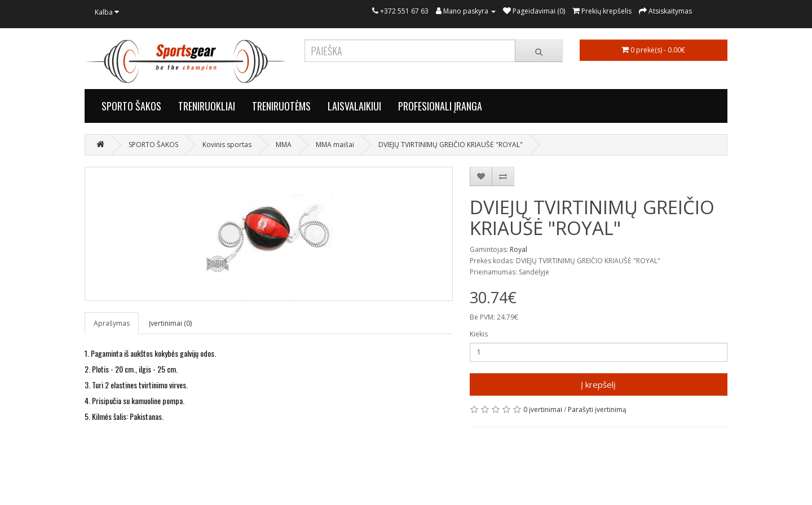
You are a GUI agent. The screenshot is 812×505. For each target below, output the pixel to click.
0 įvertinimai (543, 409)
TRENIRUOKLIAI (207, 106)
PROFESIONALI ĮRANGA (440, 106)
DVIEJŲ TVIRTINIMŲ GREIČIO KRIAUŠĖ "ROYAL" (451, 145)
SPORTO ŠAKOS (131, 106)
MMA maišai (335, 145)
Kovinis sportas (227, 145)
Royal (518, 249)
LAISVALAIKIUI (354, 106)
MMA (284, 145)
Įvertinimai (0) (170, 323)
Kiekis (479, 334)
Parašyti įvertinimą (597, 409)
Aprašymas (112, 323)
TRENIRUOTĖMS (281, 106)
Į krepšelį (598, 384)
